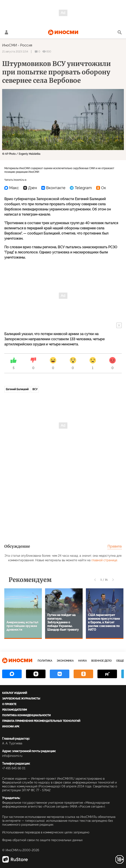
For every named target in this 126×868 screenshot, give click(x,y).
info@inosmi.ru (12, 756)
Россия (26, 45)
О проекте (9, 704)
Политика (45, 661)
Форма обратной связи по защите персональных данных (42, 840)
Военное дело (101, 661)
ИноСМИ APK (11, 727)
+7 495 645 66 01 (14, 768)
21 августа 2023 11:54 (15, 52)
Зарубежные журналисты (21, 699)
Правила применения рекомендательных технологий (41, 721)
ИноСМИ (10, 45)
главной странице (104, 560)
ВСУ (35, 389)
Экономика (65, 661)
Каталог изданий (15, 693)
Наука (82, 661)
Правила (115, 546)
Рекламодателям (14, 710)
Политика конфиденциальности (26, 715)
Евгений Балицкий (17, 389)
